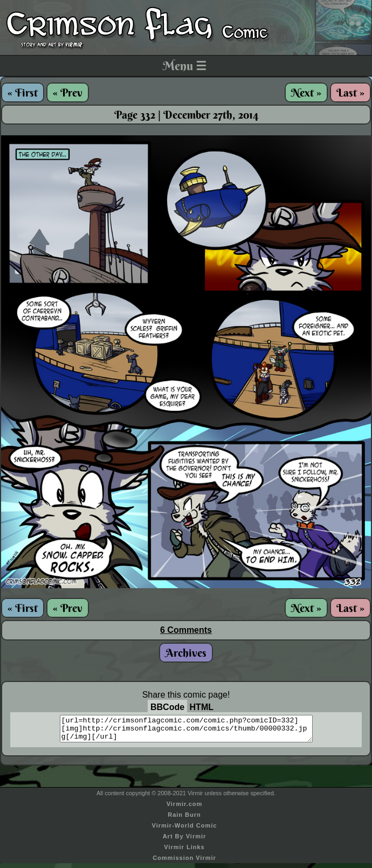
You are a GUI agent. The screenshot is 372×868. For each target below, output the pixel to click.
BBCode (167, 707)
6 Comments (186, 630)
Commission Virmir (184, 863)
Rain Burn (184, 819)
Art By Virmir (185, 841)
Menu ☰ (185, 66)
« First (23, 92)
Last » (350, 92)
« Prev (68, 92)
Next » (306, 92)
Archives (186, 653)
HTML (202, 707)
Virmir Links (184, 852)
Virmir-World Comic (185, 830)
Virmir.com (185, 809)
